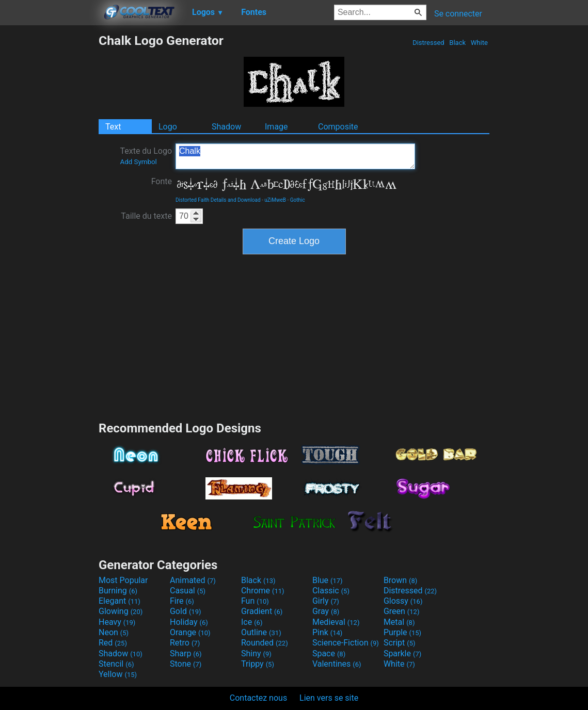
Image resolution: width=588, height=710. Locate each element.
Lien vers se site (329, 698)
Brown (400, 580)
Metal (399, 622)
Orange (190, 632)
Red (113, 643)
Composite (338, 127)
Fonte (162, 181)
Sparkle (402, 653)
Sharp (186, 653)
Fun (255, 601)
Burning (118, 591)
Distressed (428, 43)
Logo (168, 127)
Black (457, 43)
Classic (331, 591)
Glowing (121, 611)
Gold (186, 611)
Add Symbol (138, 162)
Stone (186, 664)
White (479, 43)
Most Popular (123, 580)
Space (329, 653)
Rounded (265, 643)
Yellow (118, 674)
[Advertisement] (49, 188)
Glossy (403, 601)
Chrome (263, 591)
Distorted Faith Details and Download (218, 200)
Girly (326, 601)
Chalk (295, 156)
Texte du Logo (146, 156)
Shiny (256, 653)
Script (400, 643)
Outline (261, 632)
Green (402, 611)
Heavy (117, 622)
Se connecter (458, 14)
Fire (182, 601)
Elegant (120, 601)
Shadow (226, 127)
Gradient (262, 611)
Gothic (298, 200)
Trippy (258, 664)
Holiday (189, 622)
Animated (193, 580)
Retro (185, 643)
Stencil (116, 664)
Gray (326, 611)
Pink (328, 632)
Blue (328, 580)
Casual (188, 591)
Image (276, 127)
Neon (114, 632)
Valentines (337, 664)
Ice (252, 622)
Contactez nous (258, 698)
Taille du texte (146, 216)
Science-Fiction (346, 643)
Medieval (336, 622)
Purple (402, 632)
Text (113, 127)
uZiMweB (275, 200)
